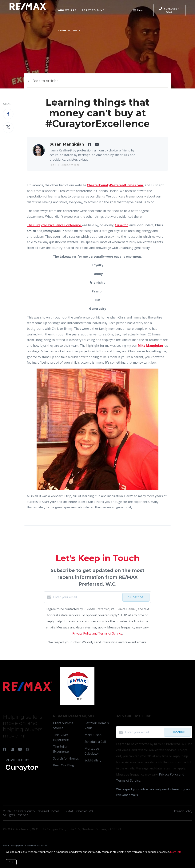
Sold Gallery (93, 760)
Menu (138, 11)
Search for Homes (66, 758)
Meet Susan (93, 735)
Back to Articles (45, 81)
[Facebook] (5, 749)
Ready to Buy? (93, 10)
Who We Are (67, 10)
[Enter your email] (87, 597)
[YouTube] (20, 749)
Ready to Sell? (69, 31)
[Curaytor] (22, 771)
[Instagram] (28, 749)
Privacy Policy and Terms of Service (97, 633)
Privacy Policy (183, 811)
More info (176, 852)
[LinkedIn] (12, 749)
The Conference (54, 225)
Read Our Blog (64, 765)
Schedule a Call (95, 742)
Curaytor (121, 225)
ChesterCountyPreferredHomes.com (115, 185)
